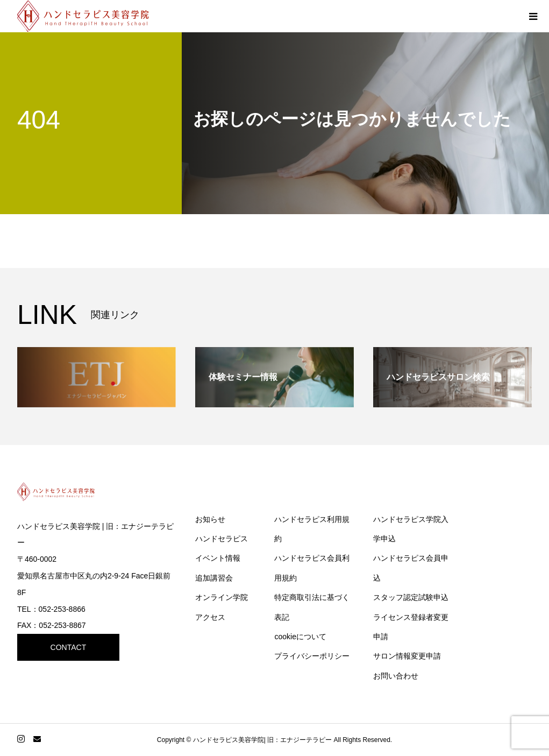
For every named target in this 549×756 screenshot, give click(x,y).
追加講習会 (214, 578)
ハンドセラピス (222, 539)
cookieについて (300, 637)
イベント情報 (218, 558)
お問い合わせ (396, 676)
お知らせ (210, 519)
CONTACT (69, 647)
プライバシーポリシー (312, 656)
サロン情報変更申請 (407, 656)
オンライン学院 (222, 597)
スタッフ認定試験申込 (411, 597)
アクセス (210, 617)
